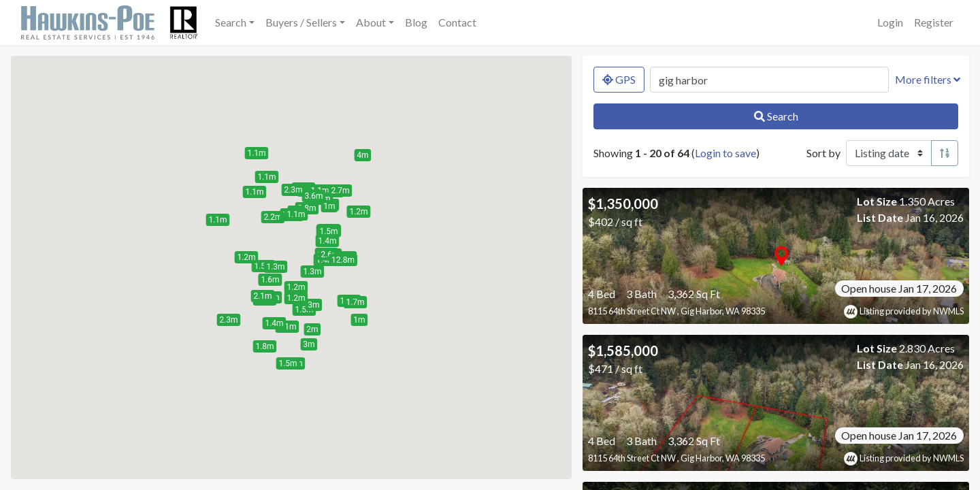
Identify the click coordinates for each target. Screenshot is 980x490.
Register (934, 22)
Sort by (823, 153)
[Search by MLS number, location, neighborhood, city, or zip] (769, 80)
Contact (457, 22)
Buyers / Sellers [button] (301, 22)
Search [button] (231, 22)
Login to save (725, 153)
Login (890, 22)
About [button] (371, 22)
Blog (416, 22)
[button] (270, 280)
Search (776, 116)
